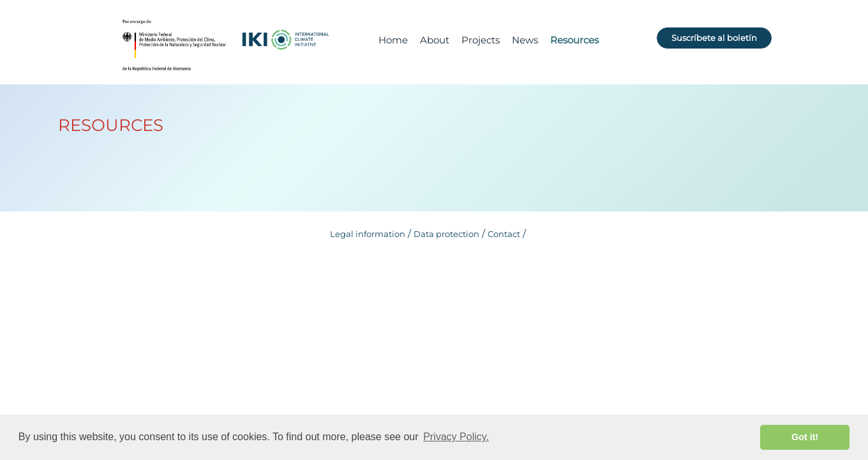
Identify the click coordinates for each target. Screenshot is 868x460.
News (525, 40)
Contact (504, 234)
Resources (574, 40)
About (435, 40)
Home (393, 40)
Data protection (446, 234)
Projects (481, 40)
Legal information (368, 234)
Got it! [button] (805, 437)
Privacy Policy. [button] (456, 437)
